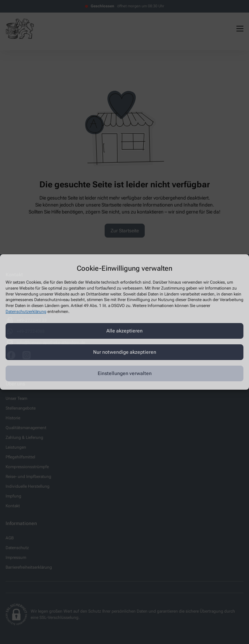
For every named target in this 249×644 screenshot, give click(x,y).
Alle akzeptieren (124, 331)
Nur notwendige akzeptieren (125, 352)
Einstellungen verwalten (125, 373)
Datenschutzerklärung (26, 312)
